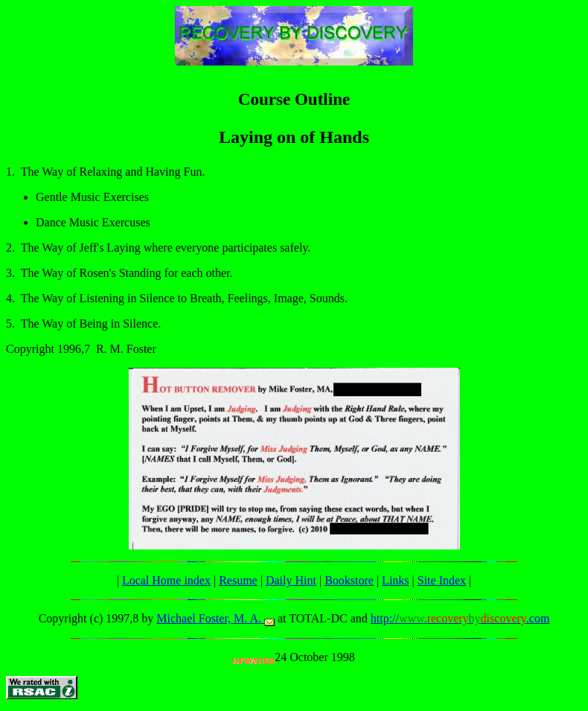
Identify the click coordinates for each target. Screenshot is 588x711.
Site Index (442, 580)
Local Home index (166, 580)
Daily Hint (291, 580)
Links (395, 580)
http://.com (460, 618)
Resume (238, 580)
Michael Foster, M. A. (215, 618)
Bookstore (349, 580)
